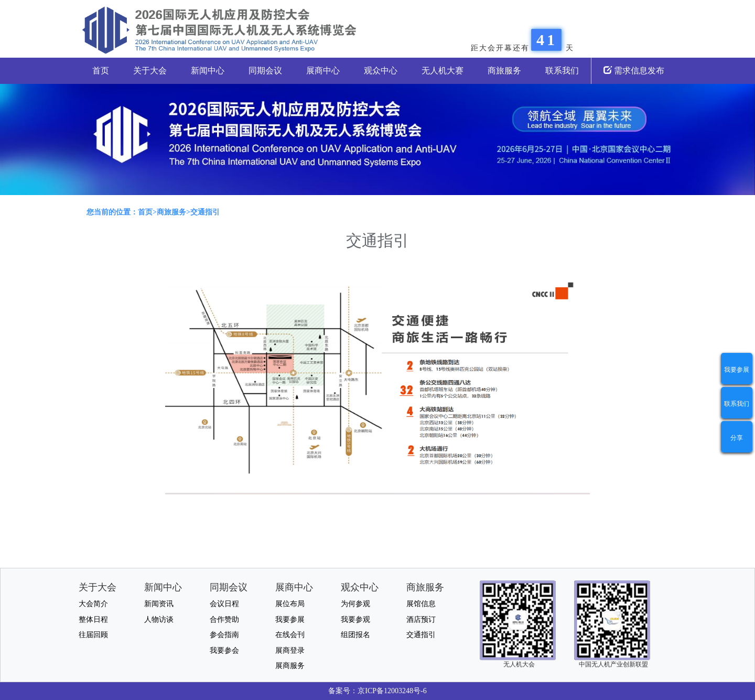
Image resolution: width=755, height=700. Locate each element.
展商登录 (290, 650)
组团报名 (355, 635)
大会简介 (93, 604)
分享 (737, 438)
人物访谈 (159, 620)
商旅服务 (504, 71)
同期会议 (265, 71)
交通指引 (421, 635)
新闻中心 (208, 71)
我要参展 (737, 370)
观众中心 (381, 71)
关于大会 (150, 71)
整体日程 (93, 620)
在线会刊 (290, 635)
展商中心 (323, 71)
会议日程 (224, 604)
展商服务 (290, 666)
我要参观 (355, 620)
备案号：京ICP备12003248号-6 (377, 691)
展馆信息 (421, 604)
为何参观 (355, 604)
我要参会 (224, 650)
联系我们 (562, 71)
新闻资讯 (159, 604)
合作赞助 (224, 620)
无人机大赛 (443, 71)
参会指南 (224, 635)
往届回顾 (93, 635)
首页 (101, 71)
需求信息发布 (634, 71)
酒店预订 (421, 620)
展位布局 (290, 604)
